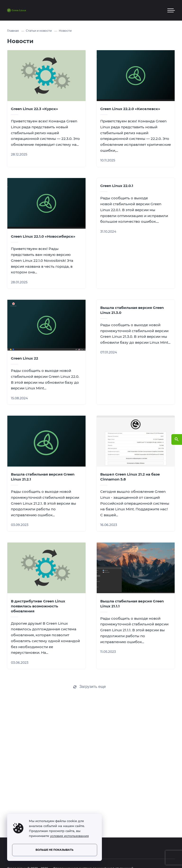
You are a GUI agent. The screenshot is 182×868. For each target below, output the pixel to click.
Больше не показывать (55, 850)
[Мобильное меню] (171, 10)
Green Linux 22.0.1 (117, 186)
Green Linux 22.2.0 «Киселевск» (130, 109)
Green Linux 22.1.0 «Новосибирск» (43, 236)
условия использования (69, 836)
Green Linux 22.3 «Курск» (34, 109)
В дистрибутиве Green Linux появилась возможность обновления (38, 606)
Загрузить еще (93, 686)
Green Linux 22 (25, 358)
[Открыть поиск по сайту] (177, 439)
